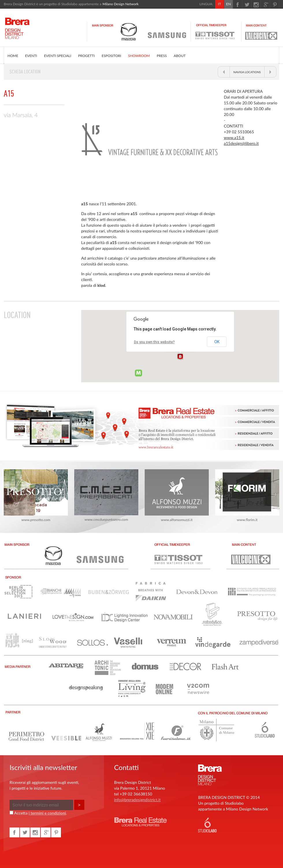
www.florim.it (247, 496)
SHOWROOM (139, 56)
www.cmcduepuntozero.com (106, 495)
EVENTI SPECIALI (57, 56)
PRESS (162, 56)
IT (219, 4)
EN (228, 4)
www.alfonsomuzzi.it (177, 496)
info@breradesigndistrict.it (137, 800)
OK (217, 342)
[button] (180, 357)
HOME (13, 56)
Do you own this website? (154, 342)
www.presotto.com (36, 496)
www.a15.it (234, 137)
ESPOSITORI (111, 56)
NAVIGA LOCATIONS (247, 72)
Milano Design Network (121, 4)
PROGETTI (86, 56)
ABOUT (179, 56)
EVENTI (31, 56)
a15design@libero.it (241, 143)
